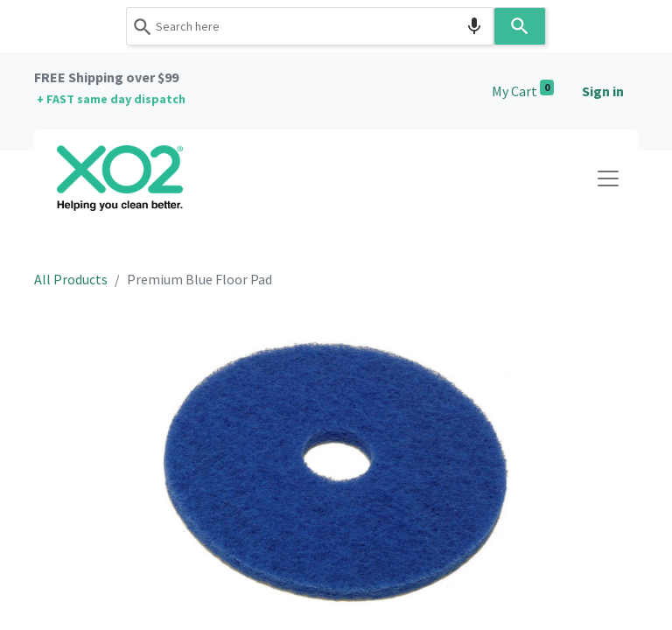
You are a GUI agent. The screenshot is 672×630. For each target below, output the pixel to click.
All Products (71, 279)
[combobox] (310, 26)
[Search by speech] (474, 26)
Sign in (603, 91)
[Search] (520, 26)
